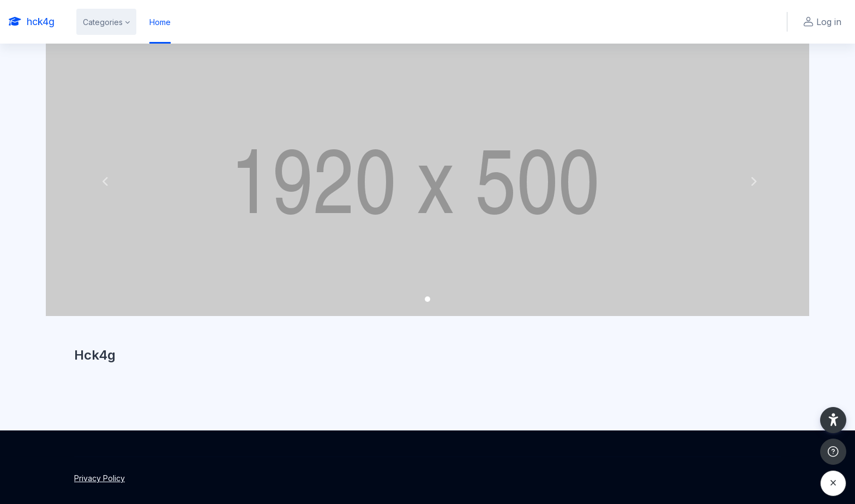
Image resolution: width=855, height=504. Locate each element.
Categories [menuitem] (103, 22)
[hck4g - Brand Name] (32, 22)
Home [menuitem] (160, 22)
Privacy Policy (100, 478)
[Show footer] (833, 452)
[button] (103, 180)
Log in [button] (821, 22)
